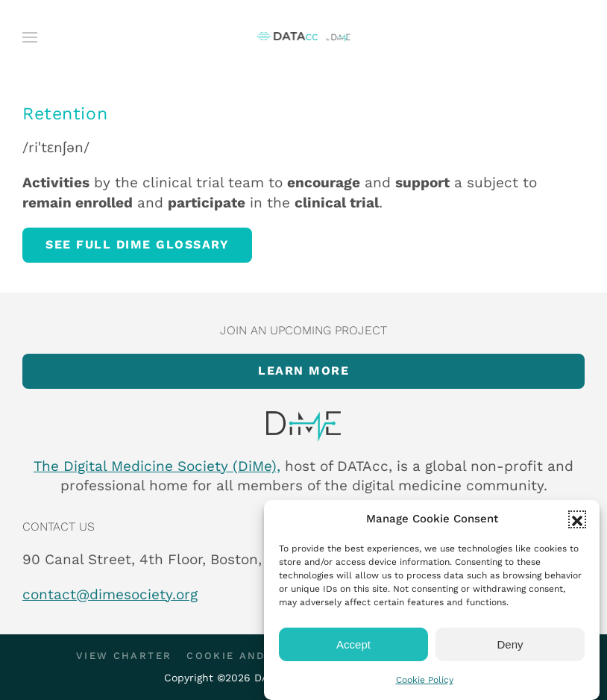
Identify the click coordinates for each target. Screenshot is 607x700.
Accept (353, 644)
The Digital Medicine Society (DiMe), (157, 466)
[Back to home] (304, 37)
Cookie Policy (425, 680)
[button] (577, 519)
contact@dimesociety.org (110, 594)
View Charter (124, 656)
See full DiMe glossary (137, 244)
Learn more (303, 371)
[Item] (303, 426)
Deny (510, 644)
